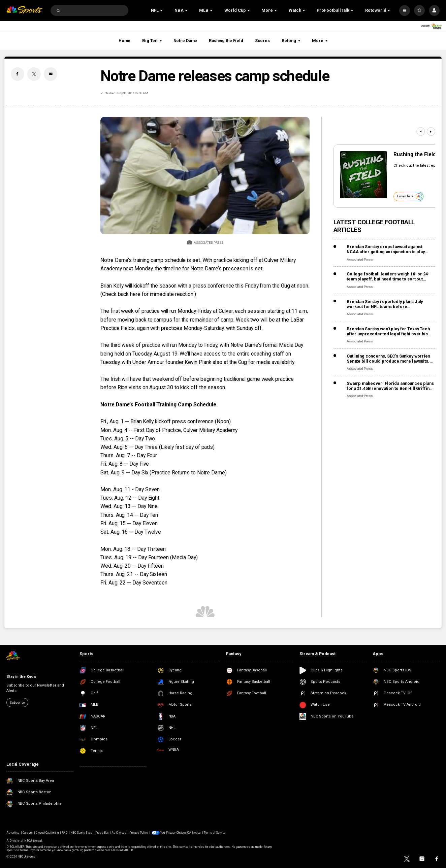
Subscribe (17, 703)
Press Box (102, 833)
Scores (262, 41)
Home (125, 41)
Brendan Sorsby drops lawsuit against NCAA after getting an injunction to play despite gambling (386, 249)
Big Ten (152, 41)
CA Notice (194, 833)
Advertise (13, 833)
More (320, 41)
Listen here (410, 196)
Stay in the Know (21, 677)
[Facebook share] (18, 74)
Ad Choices (119, 833)
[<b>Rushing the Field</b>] (363, 175)
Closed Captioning (47, 833)
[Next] (431, 131)
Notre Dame (185, 41)
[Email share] (51, 74)
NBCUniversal (33, 841)
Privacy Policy (139, 833)
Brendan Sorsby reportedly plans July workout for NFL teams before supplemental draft (385, 304)
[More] (405, 10)
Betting (291, 41)
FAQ (64, 833)
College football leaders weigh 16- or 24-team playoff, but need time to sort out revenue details (388, 276)
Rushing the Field (226, 41)
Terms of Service (215, 833)
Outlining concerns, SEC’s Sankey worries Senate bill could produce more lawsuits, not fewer (388, 359)
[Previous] (421, 131)
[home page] (24, 10)
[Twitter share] (34, 74)
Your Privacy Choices (173, 833)
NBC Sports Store (82, 833)
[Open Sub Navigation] (162, 10)
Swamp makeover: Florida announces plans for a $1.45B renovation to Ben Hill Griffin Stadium (390, 386)
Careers (27, 833)
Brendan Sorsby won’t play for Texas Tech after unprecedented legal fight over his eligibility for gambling (388, 331)
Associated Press (360, 259)
